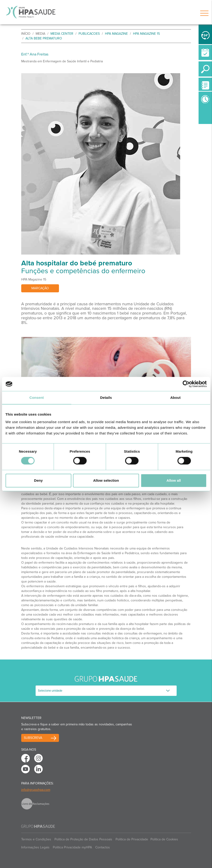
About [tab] (175, 398)
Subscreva (33, 738)
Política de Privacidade (132, 839)
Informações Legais (35, 847)
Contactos (103, 847)
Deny (38, 480)
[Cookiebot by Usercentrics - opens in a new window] (186, 384)
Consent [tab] (37, 398)
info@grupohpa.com (36, 790)
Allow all (174, 480)
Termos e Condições (36, 839)
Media (40, 34)
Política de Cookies (164, 839)
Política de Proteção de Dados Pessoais (83, 839)
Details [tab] (106, 398)
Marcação (40, 288)
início (26, 34)
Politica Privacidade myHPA (72, 847)
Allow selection (106, 480)
